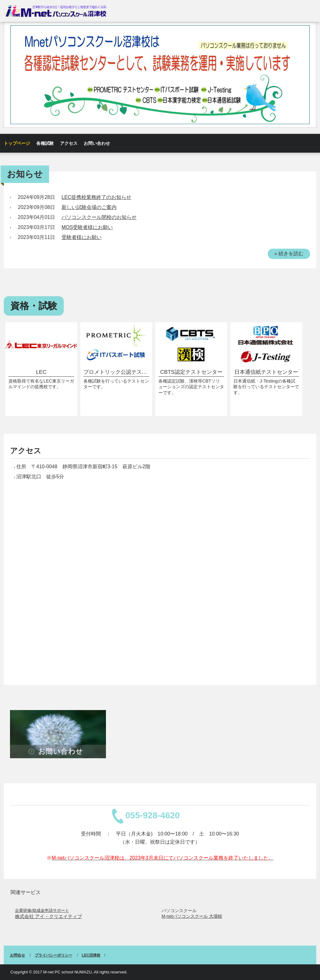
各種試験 (45, 143)
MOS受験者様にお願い (87, 227)
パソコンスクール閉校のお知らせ (99, 217)
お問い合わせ (97, 143)
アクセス (69, 143)
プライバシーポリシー (53, 955)
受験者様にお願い (82, 237)
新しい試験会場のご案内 (89, 207)
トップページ (17, 143)
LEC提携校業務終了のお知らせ (96, 197)
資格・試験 (34, 306)
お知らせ (25, 174)
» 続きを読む (289, 254)
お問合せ (17, 955)
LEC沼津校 (91, 955)
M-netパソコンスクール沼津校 (55, 11)
